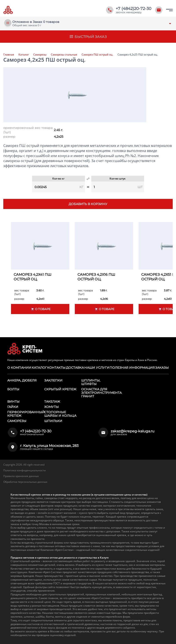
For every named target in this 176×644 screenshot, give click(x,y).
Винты (13, 402)
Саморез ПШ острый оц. (97, 55)
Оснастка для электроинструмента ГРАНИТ (101, 393)
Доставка (75, 368)
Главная (9, 55)
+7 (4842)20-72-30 (134, 9)
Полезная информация (132, 368)
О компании (19, 368)
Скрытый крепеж (60, 389)
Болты (13, 389)
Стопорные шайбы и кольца (60, 414)
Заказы (162, 368)
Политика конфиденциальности (25, 470)
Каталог (24, 55)
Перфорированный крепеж (26, 414)
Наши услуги (97, 368)
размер (9, 137)
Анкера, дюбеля (22, 380)
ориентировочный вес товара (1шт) (28, 130)
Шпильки (53, 421)
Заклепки (53, 380)
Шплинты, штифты (91, 382)
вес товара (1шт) (22, 292)
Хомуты (51, 407)
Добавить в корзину (88, 204)
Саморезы (40, 55)
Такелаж (52, 402)
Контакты (56, 368)
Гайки (13, 407)
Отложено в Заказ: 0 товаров (36, 22)
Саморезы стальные (64, 55)
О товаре (40, 309)
